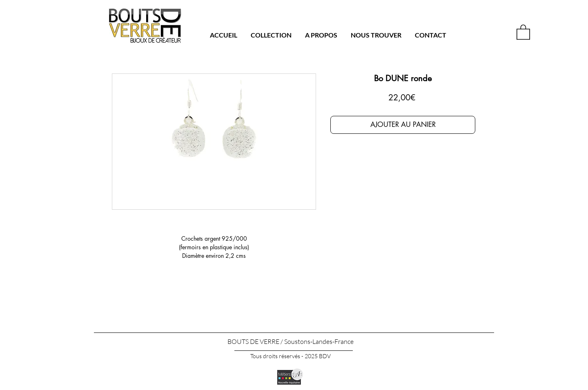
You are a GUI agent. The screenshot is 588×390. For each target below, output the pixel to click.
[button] (523, 32)
